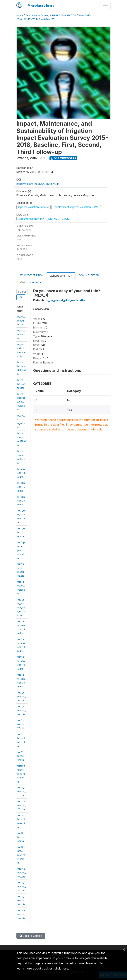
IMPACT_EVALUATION (64, 15)
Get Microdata (63, 158)
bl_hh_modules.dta (21, 321)
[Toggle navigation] (105, 6)
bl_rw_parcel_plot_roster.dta (21, 402)
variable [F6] (48, 19)
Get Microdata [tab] (30, 282)
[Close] (124, 949)
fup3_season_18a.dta (22, 873)
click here (61, 968)
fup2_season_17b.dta (22, 791)
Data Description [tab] (61, 276)
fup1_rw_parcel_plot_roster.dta (21, 608)
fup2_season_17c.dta (22, 805)
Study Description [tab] (31, 275)
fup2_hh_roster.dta (21, 756)
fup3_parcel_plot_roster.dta (21, 855)
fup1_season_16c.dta (22, 710)
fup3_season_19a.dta (22, 914)
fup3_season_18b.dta (22, 886)
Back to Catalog (31, 936)
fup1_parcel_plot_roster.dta (21, 550)
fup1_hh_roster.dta (21, 532)
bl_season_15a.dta (21, 487)
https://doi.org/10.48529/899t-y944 (38, 184)
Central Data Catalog (37, 15)
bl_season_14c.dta (21, 473)
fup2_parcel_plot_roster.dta (21, 774)
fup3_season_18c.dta (22, 900)
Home (20, 15)
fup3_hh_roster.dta (21, 837)
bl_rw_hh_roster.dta (21, 384)
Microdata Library (41, 6)
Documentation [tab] (89, 275)
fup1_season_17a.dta (22, 724)
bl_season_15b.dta (21, 501)
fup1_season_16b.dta (22, 696)
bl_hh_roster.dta (21, 334)
